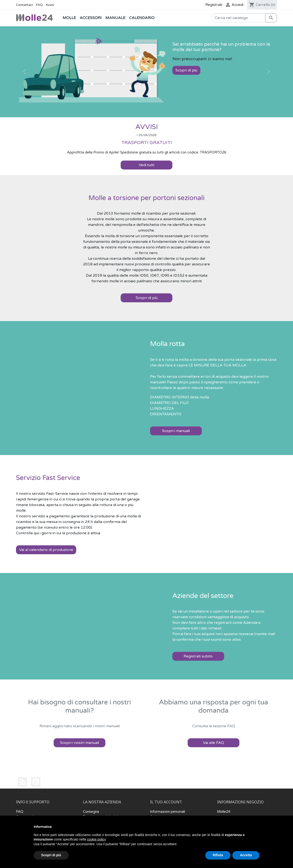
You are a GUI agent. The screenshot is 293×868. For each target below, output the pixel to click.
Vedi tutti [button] (146, 165)
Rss (23, 782)
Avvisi (50, 5)
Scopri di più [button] (147, 298)
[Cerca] (239, 18)
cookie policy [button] (96, 839)
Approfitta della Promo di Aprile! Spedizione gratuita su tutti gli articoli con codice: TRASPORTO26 (147, 152)
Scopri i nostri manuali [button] (79, 743)
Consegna (91, 812)
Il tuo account (166, 802)
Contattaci (24, 5)
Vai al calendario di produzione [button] (46, 550)
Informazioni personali (168, 812)
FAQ (39, 5)
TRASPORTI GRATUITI (147, 143)
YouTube (36, 782)
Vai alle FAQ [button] (214, 743)
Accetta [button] (246, 855)
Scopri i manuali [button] (176, 431)
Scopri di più (186, 70)
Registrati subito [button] (198, 656)
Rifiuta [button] (218, 855)
